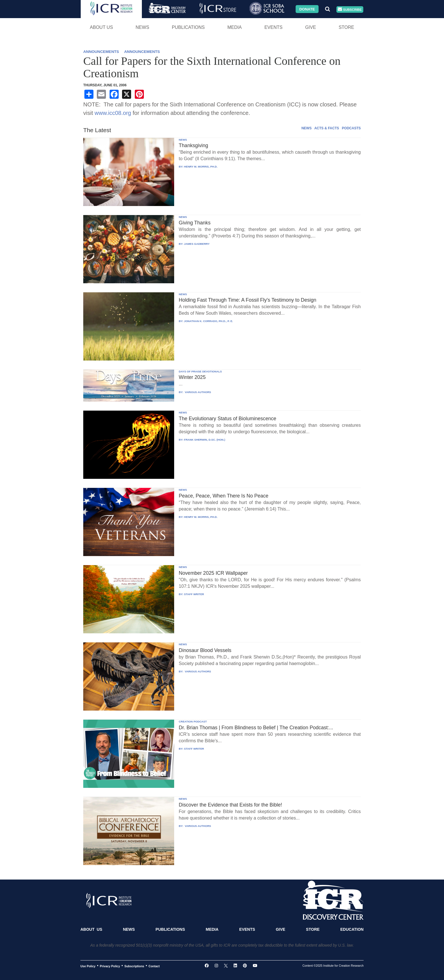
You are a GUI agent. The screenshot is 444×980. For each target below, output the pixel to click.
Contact (154, 966)
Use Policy (88, 966)
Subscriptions (134, 966)
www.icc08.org (113, 113)
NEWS (306, 128)
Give (311, 27)
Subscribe (350, 9)
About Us (101, 27)
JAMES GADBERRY (197, 244)
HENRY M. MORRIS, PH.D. (201, 167)
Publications (188, 27)
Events (274, 27)
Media (235, 27)
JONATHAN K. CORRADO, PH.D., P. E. (209, 321)
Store (346, 27)
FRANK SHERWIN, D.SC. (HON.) (205, 440)
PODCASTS (351, 128)
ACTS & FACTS (327, 128)
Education (352, 929)
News (142, 27)
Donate (307, 9)
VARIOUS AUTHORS (198, 392)
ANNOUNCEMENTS (101, 52)
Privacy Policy (110, 966)
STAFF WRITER (194, 594)
